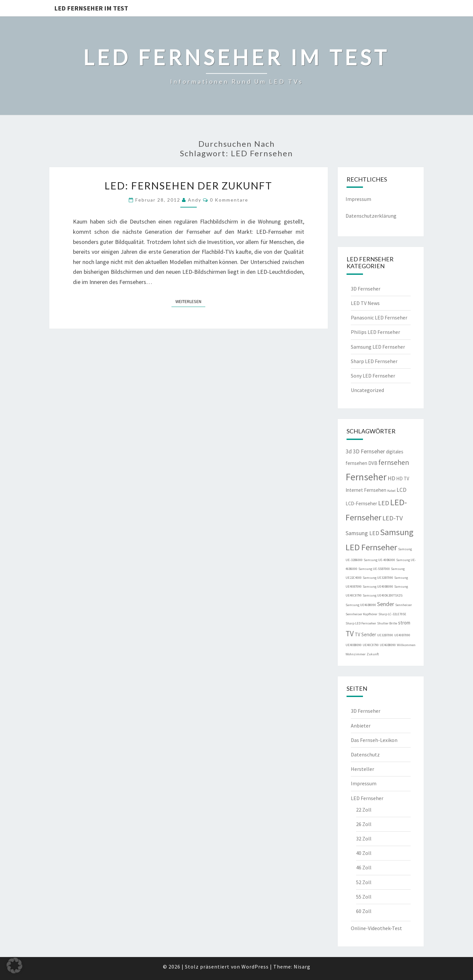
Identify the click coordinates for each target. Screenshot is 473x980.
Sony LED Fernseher (373, 376)
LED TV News (365, 303)
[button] (14, 966)
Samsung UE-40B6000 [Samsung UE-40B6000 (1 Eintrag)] (379, 560)
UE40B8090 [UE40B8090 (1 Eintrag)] (354, 645)
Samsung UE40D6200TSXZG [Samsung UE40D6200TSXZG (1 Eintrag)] (383, 595)
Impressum (358, 199)
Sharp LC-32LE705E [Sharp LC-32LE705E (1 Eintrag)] (392, 614)
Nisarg (302, 967)
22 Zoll (364, 810)
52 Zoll (364, 882)
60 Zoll (364, 911)
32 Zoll (364, 838)
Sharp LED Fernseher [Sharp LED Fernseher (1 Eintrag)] (361, 623)
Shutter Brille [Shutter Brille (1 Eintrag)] (387, 623)
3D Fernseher (366, 289)
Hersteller (362, 769)
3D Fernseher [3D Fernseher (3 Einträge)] (369, 451)
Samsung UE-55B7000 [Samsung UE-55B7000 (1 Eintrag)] (374, 569)
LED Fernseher (367, 798)
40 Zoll (364, 853)
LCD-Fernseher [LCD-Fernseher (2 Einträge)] (361, 503)
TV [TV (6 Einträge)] (350, 633)
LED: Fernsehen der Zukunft (188, 185)
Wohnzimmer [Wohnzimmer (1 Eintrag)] (356, 654)
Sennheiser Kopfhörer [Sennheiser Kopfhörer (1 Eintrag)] (361, 614)
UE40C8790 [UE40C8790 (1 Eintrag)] (371, 645)
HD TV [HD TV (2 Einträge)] (403, 479)
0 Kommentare (229, 200)
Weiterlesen (190, 301)
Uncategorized (367, 390)
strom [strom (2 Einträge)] (404, 623)
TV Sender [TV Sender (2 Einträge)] (365, 634)
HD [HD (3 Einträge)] (391, 478)
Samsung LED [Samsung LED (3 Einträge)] (362, 533)
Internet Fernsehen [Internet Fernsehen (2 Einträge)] (366, 490)
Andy (195, 200)
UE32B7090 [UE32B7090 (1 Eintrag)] (385, 635)
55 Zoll (364, 897)
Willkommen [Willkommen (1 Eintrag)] (406, 645)
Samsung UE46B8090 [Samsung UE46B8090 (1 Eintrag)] (361, 605)
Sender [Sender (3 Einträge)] (386, 604)
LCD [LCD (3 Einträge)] (401, 490)
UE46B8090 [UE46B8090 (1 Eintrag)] (388, 645)
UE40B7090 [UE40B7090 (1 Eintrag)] (402, 635)
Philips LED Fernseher (375, 332)
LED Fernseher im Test (91, 8)
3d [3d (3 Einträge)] (349, 451)
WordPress (255, 967)
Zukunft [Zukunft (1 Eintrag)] (373, 654)
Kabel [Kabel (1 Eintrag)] (391, 491)
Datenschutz (365, 754)
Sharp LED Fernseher (374, 361)
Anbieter (361, 726)
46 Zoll (364, 867)
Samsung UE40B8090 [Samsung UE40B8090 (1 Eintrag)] (378, 587)
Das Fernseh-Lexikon (374, 740)
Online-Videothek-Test (376, 928)
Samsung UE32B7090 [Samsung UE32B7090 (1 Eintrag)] (378, 578)
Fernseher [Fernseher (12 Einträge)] (366, 477)
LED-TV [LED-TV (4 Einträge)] (393, 518)
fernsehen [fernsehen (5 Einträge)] (394, 462)
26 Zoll (364, 824)
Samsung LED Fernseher (378, 347)
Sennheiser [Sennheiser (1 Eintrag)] (404, 605)
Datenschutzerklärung (371, 216)
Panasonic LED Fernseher (379, 317)
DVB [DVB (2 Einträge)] (373, 463)
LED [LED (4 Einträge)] (384, 503)
